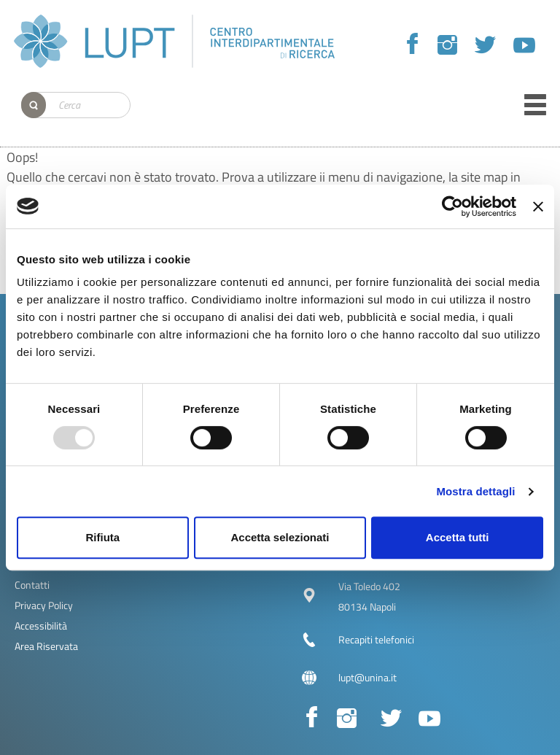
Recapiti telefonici (376, 639)
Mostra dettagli (475, 491)
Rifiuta (102, 537)
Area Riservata (46, 646)
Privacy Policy (44, 605)
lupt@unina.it (367, 677)
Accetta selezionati (280, 537)
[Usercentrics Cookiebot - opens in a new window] (452, 206)
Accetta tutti (458, 537)
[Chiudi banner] (538, 206)
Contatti (32, 585)
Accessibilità (41, 626)
